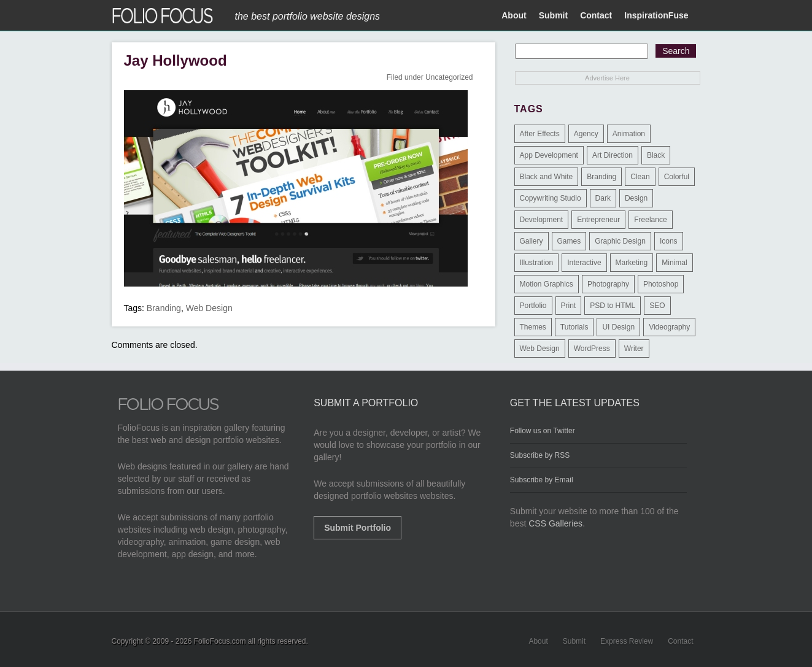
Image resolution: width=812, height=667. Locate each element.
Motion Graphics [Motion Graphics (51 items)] (547, 284)
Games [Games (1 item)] (569, 241)
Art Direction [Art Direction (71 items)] (613, 155)
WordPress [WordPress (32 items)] (592, 349)
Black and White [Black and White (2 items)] (547, 177)
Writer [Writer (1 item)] (634, 349)
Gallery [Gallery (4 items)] (532, 241)
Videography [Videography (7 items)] (669, 327)
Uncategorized (449, 77)
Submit (553, 15)
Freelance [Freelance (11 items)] (650, 220)
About (514, 15)
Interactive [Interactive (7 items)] (584, 263)
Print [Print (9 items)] (569, 306)
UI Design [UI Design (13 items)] (618, 327)
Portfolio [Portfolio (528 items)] (533, 306)
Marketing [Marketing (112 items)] (632, 263)
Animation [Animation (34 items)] (629, 134)
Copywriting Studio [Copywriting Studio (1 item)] (551, 198)
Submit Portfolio (358, 528)
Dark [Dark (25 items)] (603, 198)
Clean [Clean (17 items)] (640, 177)
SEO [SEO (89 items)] (657, 306)
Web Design (209, 308)
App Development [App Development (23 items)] (549, 155)
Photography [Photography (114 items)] (608, 284)
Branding (164, 308)
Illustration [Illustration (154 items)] (537, 263)
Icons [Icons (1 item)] (669, 241)
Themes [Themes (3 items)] (533, 327)
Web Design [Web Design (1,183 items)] (540, 349)
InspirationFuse (656, 15)
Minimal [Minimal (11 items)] (674, 263)
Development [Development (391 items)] (542, 220)
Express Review (627, 641)
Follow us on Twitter (543, 431)
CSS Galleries (555, 523)
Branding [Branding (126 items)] (601, 177)
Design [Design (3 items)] (636, 198)
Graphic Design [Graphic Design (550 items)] (620, 241)
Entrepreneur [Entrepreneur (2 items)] (598, 220)
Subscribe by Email (542, 480)
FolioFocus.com (220, 641)
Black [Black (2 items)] (656, 155)
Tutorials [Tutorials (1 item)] (574, 327)
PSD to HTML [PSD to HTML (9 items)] (613, 306)
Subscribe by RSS (540, 455)
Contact (596, 15)
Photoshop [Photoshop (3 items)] (661, 284)
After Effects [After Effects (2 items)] (540, 134)
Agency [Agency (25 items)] (586, 134)
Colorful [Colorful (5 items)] (677, 177)
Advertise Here (607, 78)
